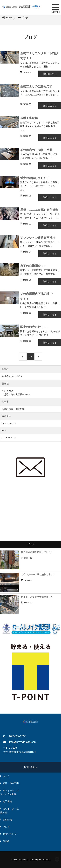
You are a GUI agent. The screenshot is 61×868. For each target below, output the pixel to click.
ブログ (6, 827)
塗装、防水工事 (11, 783)
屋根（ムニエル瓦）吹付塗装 (39, 210)
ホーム (6, 776)
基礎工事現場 (29, 118)
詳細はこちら (50, 74)
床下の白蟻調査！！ (33, 266)
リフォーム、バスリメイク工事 (9, 792)
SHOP (6, 841)
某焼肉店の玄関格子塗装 (36, 150)
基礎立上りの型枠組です (36, 86)
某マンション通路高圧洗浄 (38, 238)
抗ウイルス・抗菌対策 (9, 811)
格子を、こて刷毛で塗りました (37, 597)
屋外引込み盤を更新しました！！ (38, 552)
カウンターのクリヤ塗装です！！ (38, 575)
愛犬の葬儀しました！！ (36, 178)
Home (7, 18)
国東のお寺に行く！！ (35, 327)
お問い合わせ (31, 767)
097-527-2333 (18, 736)
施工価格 (7, 801)
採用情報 (7, 820)
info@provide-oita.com (23, 742)
